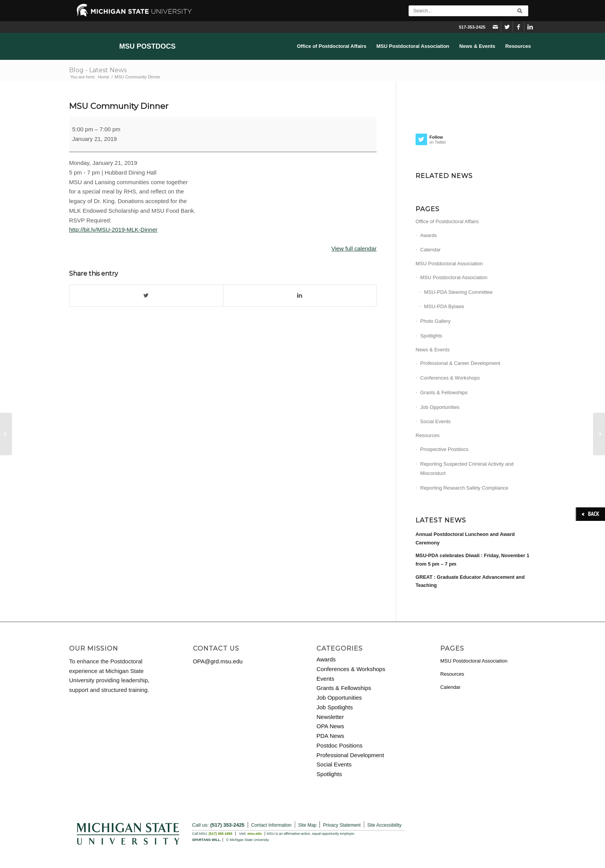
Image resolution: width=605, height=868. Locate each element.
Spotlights (431, 336)
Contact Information (271, 825)
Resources (428, 435)
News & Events (433, 350)
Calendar (430, 250)
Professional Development (350, 755)
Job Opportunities (440, 407)
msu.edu (254, 834)
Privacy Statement (342, 825)
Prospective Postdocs (444, 449)
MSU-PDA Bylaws (444, 306)
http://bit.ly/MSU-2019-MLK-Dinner (113, 230)
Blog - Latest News (98, 70)
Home (104, 77)
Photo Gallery (435, 321)
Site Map (307, 825)
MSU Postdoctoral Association (449, 264)
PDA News (330, 736)
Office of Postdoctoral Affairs (447, 221)
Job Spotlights (335, 707)
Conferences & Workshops (450, 378)
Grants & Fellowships (444, 392)
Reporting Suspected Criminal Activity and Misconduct (467, 469)
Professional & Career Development (460, 363)
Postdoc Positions (339, 745)
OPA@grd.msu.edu (218, 661)
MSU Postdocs (147, 46)
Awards (428, 235)
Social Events (435, 421)
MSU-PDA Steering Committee (458, 292)
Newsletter (330, 717)
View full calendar (354, 248)
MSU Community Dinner (119, 106)
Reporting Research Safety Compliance (464, 488)
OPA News (330, 726)
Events (325, 679)
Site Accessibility (384, 825)
